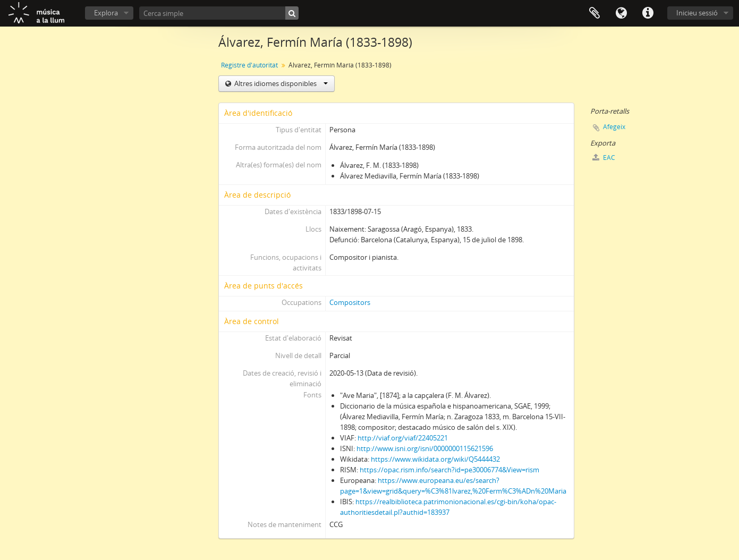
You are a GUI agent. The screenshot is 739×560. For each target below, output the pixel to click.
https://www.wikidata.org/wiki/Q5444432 (435, 459)
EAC (604, 158)
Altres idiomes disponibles (280, 83)
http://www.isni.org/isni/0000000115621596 (425, 448)
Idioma (621, 13)
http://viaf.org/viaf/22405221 (403, 438)
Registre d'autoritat (249, 65)
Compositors (350, 302)
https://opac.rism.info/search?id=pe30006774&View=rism (449, 470)
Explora (106, 13)
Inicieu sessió (697, 13)
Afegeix (614, 127)
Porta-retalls (594, 13)
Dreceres (648, 13)
